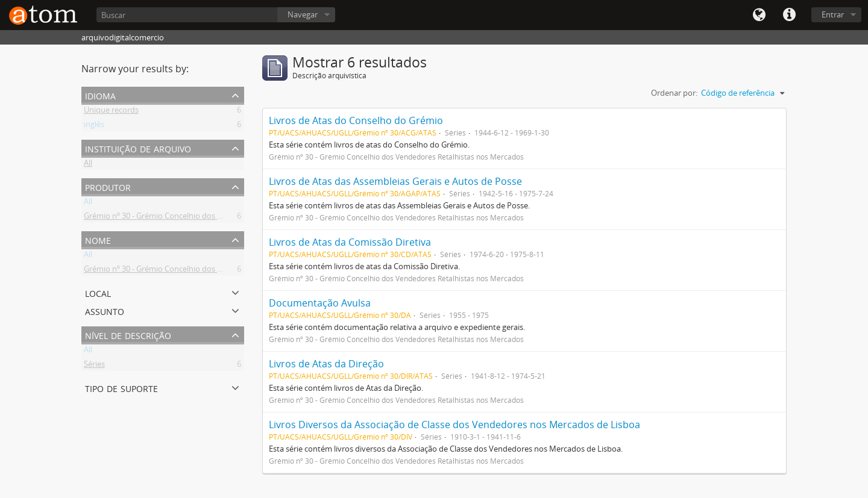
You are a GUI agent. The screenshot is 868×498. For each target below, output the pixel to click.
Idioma (759, 15)
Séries (94, 366)
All (88, 165)
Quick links (789, 15)
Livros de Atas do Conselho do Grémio (356, 120)
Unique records (111, 112)
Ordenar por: (674, 93)
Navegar (303, 14)
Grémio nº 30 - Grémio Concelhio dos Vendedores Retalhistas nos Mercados (219, 218)
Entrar (833, 14)
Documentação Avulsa (320, 303)
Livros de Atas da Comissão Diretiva (350, 242)
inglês (94, 126)
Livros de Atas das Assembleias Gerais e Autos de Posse (395, 181)
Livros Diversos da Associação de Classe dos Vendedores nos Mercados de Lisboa (454, 425)
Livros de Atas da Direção (326, 364)
